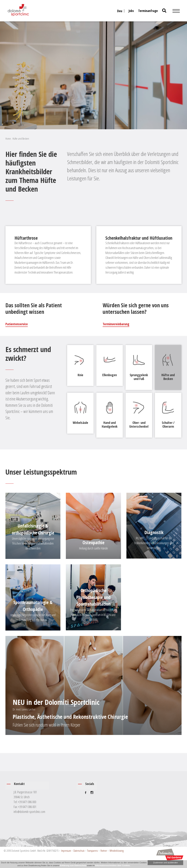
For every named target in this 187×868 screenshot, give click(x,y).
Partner (104, 850)
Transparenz (93, 850)
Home (8, 139)
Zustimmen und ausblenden (166, 863)
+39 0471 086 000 (27, 802)
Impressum (66, 850)
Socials (90, 784)
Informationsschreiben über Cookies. (113, 865)
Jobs (131, 11)
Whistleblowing (117, 850)
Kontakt (19, 784)
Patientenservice (17, 324)
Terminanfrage (148, 11)
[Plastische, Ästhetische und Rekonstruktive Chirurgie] (93, 685)
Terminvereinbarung (116, 324)
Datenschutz (79, 850)
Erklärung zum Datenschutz (73, 865)
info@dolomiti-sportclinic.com (29, 811)
